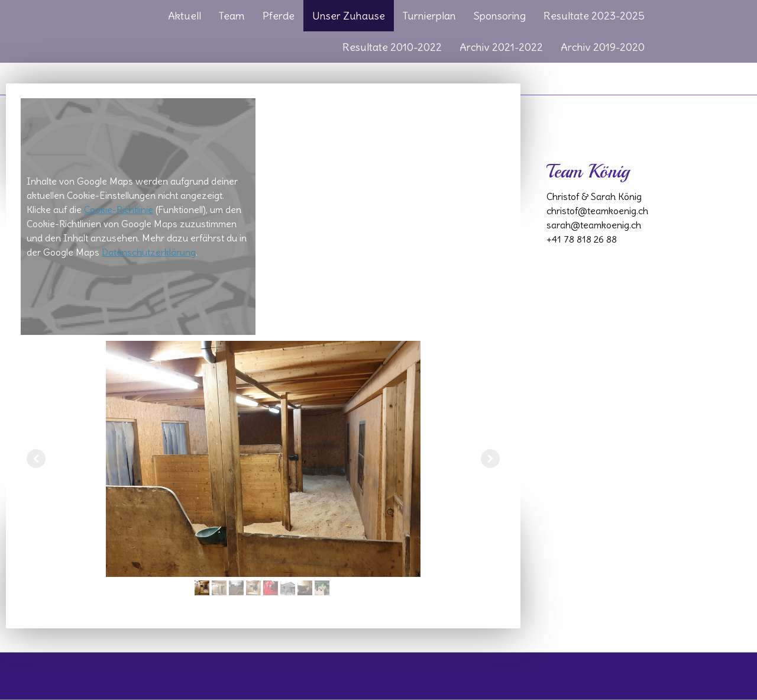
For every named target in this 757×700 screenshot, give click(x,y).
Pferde (279, 16)
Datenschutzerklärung (149, 252)
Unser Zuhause (349, 16)
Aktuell (185, 16)
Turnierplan (429, 16)
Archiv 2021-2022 (501, 47)
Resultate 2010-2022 (392, 47)
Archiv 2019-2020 (603, 47)
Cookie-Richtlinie (119, 209)
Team (232, 16)
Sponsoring (500, 16)
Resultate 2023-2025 (594, 16)
